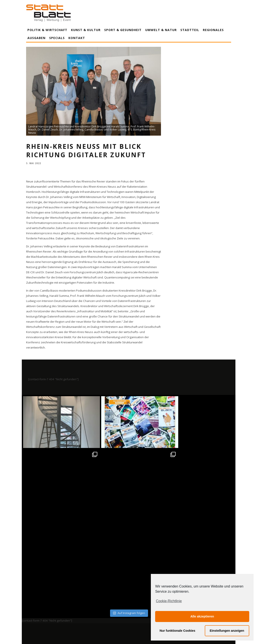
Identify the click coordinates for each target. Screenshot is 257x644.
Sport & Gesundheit (123, 30)
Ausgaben (36, 38)
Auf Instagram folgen (129, 507)
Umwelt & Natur (161, 30)
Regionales (213, 30)
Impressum (82, 601)
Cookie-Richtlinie (169, 601)
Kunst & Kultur (86, 30)
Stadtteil (190, 30)
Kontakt (77, 38)
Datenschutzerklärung (129, 601)
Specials (57, 38)
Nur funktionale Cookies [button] (178, 631)
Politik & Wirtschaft (47, 30)
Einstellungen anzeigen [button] (227, 631)
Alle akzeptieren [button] (202, 616)
